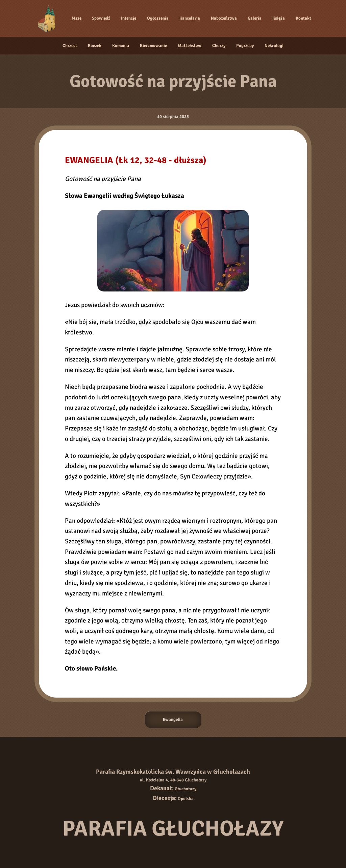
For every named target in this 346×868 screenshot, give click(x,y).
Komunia (121, 46)
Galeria (255, 18)
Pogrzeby (245, 46)
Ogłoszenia (158, 18)
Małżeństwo (190, 46)
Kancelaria (190, 18)
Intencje (129, 18)
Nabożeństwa (224, 18)
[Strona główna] (48, 18)
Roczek (95, 46)
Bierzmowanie (153, 46)
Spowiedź (101, 18)
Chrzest (70, 46)
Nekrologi (274, 46)
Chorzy (219, 46)
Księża (279, 18)
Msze (77, 18)
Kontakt (303, 18)
